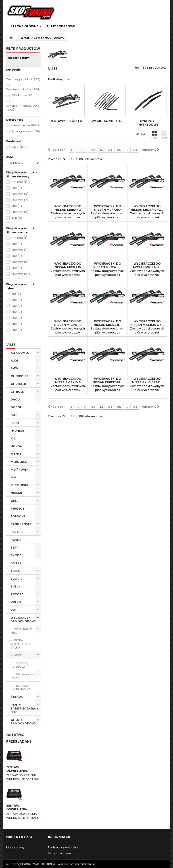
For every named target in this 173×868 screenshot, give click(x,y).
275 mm (19, 182)
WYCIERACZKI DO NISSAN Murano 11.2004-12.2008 (108, 210)
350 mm (20, 200)
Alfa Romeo (22, 96)
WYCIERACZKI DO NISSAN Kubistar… (108, 380)
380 (17, 206)
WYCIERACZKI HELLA (22, 631)
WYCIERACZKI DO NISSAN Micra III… (107, 265)
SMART (16, 563)
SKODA (16, 555)
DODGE (16, 407)
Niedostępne (25, 125)
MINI (14, 477)
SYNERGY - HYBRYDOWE (23, 108)
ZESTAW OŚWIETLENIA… (18, 769)
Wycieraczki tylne (23, 89)
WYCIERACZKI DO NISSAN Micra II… (68, 323)
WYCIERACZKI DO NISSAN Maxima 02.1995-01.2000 (68, 382)
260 (17, 318)
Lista (164, 135)
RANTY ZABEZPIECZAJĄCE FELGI (24, 708)
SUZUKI (16, 586)
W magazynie (26, 131)
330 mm (20, 194)
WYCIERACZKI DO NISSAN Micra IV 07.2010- (68, 267)
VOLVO (16, 602)
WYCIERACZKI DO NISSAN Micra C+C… (147, 208)
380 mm (20, 212)
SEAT (15, 548)
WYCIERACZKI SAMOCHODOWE (23, 619)
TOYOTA (17, 594)
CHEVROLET (20, 376)
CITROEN (18, 392)
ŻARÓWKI (18, 697)
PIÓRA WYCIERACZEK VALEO (21, 644)
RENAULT (17, 532)
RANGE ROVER (21, 524)
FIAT (14, 415)
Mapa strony (15, 847)
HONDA (16, 446)
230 (17, 306)
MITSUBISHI (19, 485)
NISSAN (16, 493)
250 (17, 312)
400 (17, 218)
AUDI (14, 361)
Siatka (154, 135)
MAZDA (16, 454)
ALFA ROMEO (20, 353)
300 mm (19, 250)
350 (17, 268)
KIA (13, 438)
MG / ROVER (20, 470)
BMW (14, 368)
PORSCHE (18, 516)
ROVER (16, 540)
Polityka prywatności (63, 847)
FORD (15, 423)
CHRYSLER (18, 384)
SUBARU (17, 579)
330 (17, 188)
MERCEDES (19, 462)
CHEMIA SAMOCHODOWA (24, 722)
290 (17, 330)
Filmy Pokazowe (61, 26)
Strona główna (25, 26)
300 (17, 244)
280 (17, 324)
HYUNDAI (17, 431)
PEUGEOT (18, 509)
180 (16, 294)
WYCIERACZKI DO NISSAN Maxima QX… (147, 323)
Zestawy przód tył (23, 79)
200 (17, 300)
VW (13, 610)
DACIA (16, 399)
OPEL (14, 501)
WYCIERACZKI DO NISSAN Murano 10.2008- (68, 210)
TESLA (15, 571)
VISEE (20, 147)
